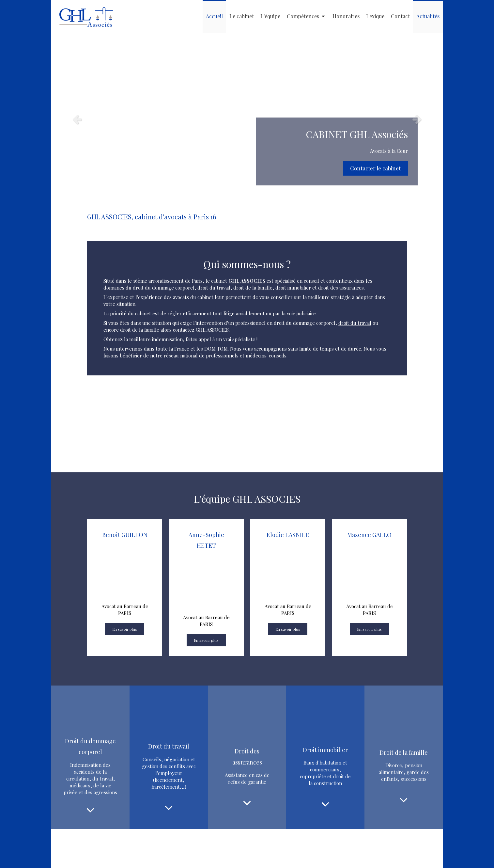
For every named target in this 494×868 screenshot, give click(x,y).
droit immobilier (293, 288)
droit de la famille (140, 330)
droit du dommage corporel (164, 288)
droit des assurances (341, 288)
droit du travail (355, 323)
